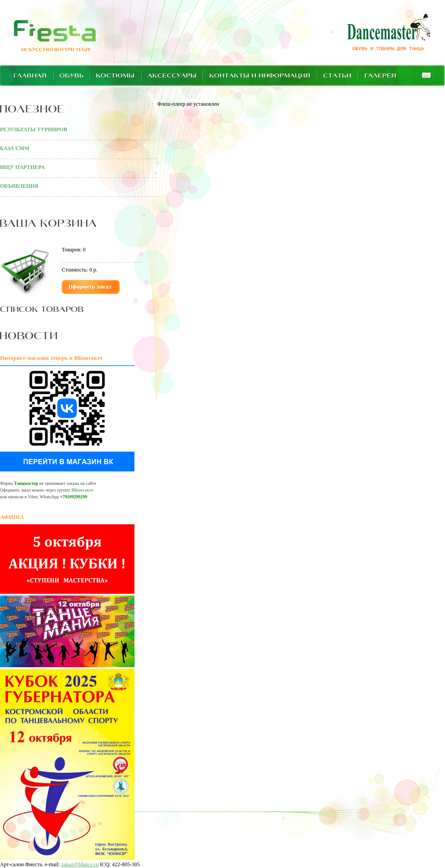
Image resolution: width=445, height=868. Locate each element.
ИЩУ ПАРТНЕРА (22, 167)
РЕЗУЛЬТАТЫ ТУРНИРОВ (34, 130)
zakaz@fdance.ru (80, 864)
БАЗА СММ (15, 148)
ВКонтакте (82, 490)
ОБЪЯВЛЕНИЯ (19, 186)
